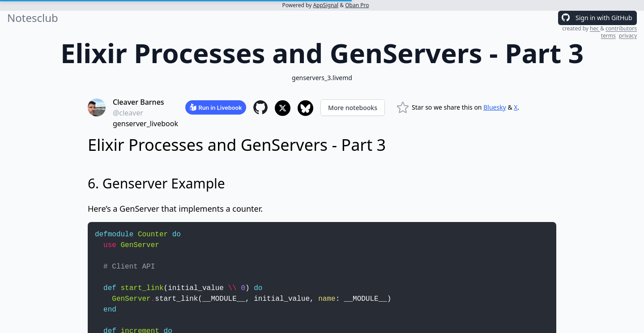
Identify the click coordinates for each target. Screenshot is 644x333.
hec (595, 28)
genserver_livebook (145, 124)
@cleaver (128, 113)
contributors (621, 28)
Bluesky (495, 107)
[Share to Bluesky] (305, 108)
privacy (628, 36)
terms (608, 36)
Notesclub (33, 18)
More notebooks (353, 108)
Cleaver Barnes (139, 102)
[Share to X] (283, 108)
